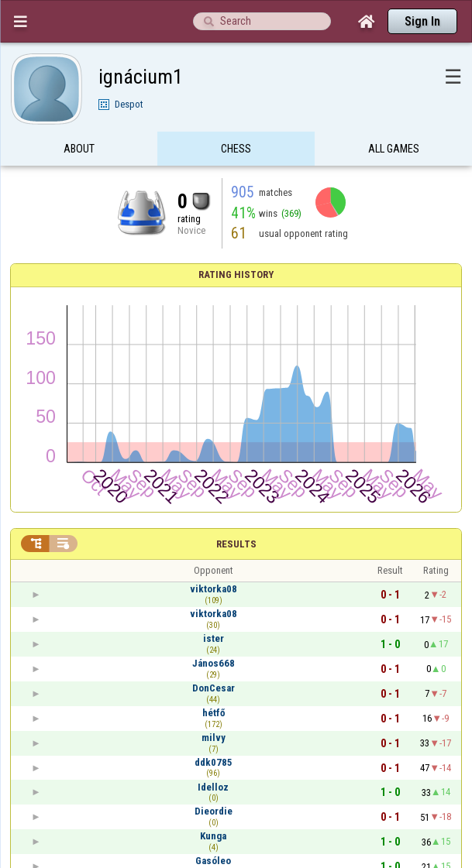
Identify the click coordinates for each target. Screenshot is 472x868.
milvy (214, 738)
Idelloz (213, 787)
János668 (214, 663)
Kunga (213, 836)
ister (214, 638)
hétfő (214, 713)
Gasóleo (213, 861)
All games (394, 149)
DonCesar (214, 688)
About (79, 149)
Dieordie (214, 811)
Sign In (422, 21)
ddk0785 (214, 762)
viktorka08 (214, 589)
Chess (236, 149)
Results (236, 544)
